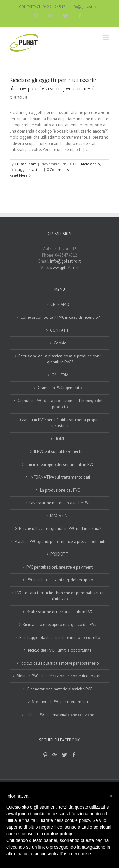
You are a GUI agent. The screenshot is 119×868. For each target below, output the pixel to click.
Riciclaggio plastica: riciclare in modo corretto (60, 638)
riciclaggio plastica (26, 170)
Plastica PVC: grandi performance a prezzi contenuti (60, 542)
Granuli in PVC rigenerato (60, 388)
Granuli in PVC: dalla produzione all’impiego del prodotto (60, 404)
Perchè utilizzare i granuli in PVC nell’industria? (60, 529)
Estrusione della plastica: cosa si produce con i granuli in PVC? (60, 359)
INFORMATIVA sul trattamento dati (60, 477)
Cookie (60, 343)
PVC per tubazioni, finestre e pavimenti (60, 567)
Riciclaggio (90, 164)
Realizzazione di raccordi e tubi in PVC (60, 612)
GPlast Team (26, 164)
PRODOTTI (60, 554)
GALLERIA (60, 375)
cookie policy (58, 834)
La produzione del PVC (60, 490)
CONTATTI (60, 330)
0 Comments (58, 170)
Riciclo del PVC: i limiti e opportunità (60, 650)
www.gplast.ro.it (64, 268)
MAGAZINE (60, 516)
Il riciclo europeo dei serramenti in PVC (60, 464)
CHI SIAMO (60, 305)
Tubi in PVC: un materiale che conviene (60, 715)
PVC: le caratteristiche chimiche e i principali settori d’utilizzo (60, 596)
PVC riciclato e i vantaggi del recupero (60, 580)
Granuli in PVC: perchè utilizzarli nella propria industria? (60, 423)
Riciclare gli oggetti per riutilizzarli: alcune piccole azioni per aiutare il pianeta (53, 88)
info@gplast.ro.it (85, 7)
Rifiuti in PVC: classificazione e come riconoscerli (60, 676)
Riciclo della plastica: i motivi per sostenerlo (60, 663)
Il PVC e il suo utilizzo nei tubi (60, 451)
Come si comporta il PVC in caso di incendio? (60, 317)
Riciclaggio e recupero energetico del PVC (60, 625)
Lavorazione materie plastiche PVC (60, 503)
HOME (60, 439)
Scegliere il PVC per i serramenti (60, 702)
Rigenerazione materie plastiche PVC (60, 689)
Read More (19, 175)
